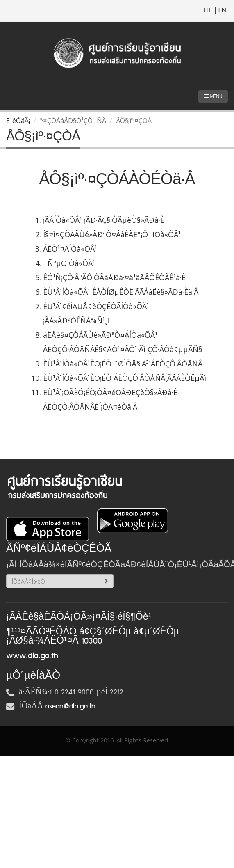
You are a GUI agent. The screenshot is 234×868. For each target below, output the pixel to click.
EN (222, 10)
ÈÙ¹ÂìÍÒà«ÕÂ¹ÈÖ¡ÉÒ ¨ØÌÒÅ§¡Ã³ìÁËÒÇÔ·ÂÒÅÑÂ (123, 364)
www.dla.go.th (32, 656)
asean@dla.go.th (70, 706)
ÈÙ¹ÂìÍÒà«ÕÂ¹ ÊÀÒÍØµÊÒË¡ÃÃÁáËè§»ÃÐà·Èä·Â (121, 292)
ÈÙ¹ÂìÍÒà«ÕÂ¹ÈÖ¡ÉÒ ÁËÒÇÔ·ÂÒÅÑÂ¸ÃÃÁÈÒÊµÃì (125, 378)
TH (208, 10)
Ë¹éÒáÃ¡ (18, 121)
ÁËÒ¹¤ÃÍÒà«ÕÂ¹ (70, 249)
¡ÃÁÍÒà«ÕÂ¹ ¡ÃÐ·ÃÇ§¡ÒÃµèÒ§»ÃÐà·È (104, 220)
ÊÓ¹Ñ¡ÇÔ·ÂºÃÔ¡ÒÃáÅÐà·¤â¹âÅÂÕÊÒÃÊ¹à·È (114, 277)
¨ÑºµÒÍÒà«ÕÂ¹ (69, 263)
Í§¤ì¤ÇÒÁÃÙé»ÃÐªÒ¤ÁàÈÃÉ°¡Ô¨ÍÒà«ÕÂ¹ (112, 234)
